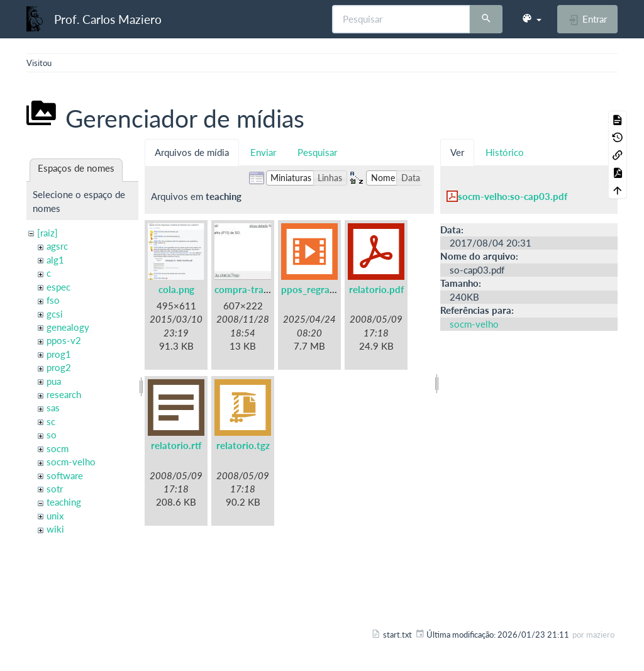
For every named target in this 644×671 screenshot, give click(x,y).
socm (58, 448)
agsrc (57, 246)
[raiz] (47, 233)
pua (54, 381)
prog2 (59, 367)
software (65, 475)
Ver (457, 152)
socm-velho (71, 462)
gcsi (55, 314)
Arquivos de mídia (192, 152)
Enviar (263, 152)
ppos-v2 (64, 340)
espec (58, 287)
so (52, 435)
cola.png (176, 289)
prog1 (59, 354)
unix (55, 516)
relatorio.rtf (176, 445)
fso (53, 300)
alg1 (55, 260)
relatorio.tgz (243, 445)
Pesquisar (317, 152)
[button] (531, 19)
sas (53, 408)
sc (51, 421)
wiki (55, 529)
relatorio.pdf (376, 289)
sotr (55, 489)
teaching (64, 502)
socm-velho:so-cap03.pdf (513, 196)
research (64, 394)
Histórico (505, 152)
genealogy (68, 327)
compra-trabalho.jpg (259, 289)
